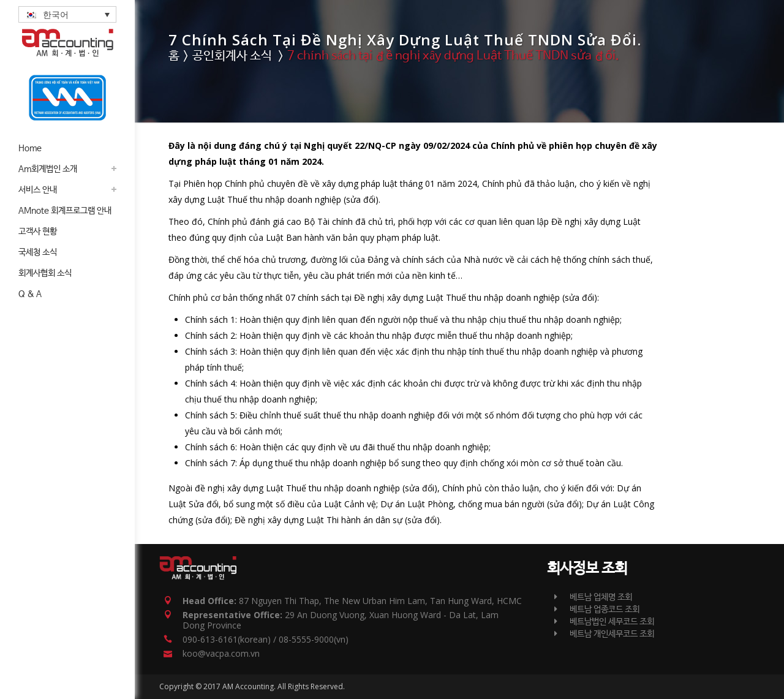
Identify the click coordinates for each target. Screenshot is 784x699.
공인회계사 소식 (232, 56)
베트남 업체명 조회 (593, 597)
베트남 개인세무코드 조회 (604, 634)
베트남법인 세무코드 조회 (604, 622)
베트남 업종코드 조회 (597, 610)
